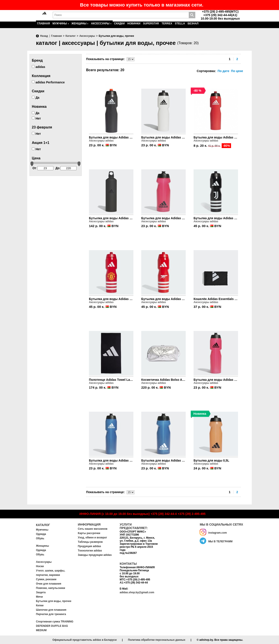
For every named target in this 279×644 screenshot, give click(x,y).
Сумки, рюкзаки (46, 579)
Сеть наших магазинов (93, 529)
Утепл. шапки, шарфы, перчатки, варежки (51, 573)
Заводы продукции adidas (95, 555)
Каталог (43, 525)
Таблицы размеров (90, 542)
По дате (223, 71)
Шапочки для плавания (51, 610)
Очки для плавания (49, 584)
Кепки (40, 605)
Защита (41, 592)
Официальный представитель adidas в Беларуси (84, 640)
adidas (38, 67)
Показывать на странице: (105, 59)
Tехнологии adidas (90, 551)
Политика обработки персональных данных (157, 640)
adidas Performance (48, 82)
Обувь (40, 538)
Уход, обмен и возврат (92, 538)
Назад (44, 36)
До (66, 168)
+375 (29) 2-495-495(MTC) (220, 12)
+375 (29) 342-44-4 (164, 514)
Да (36, 98)
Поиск (192, 15)
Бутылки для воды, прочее (54, 601)
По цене (237, 71)
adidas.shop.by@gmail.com (137, 592)
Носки (40, 566)
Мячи (39, 597)
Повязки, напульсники (51, 588)
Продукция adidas (89, 546)
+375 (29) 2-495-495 (192, 514)
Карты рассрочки (89, 533)
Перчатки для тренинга (51, 614)
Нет (36, 118)
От (43, 168)
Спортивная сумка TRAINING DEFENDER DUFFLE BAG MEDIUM (55, 626)
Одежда (41, 534)
